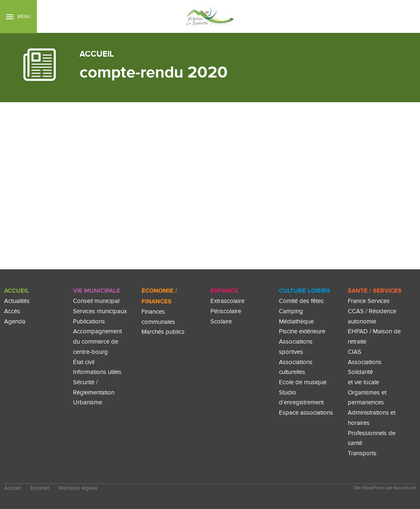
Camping (291, 311)
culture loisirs (305, 291)
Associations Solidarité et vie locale (365, 372)
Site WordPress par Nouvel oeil (385, 488)
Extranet (40, 488)
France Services (369, 301)
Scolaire (221, 322)
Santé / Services (375, 291)
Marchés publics (163, 332)
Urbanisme (88, 402)
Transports (362, 453)
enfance (224, 291)
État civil (84, 362)
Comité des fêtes (301, 301)
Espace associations (306, 413)
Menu (18, 17)
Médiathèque (296, 322)
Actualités (17, 301)
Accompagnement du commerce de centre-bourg (97, 342)
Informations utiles (97, 372)
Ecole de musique (303, 382)
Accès (12, 311)
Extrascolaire (227, 301)
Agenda (15, 322)
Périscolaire (226, 311)
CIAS (355, 352)
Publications (89, 322)
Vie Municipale (97, 291)
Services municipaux (100, 311)
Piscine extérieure (302, 331)
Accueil (17, 291)
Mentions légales (78, 488)
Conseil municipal (96, 301)
